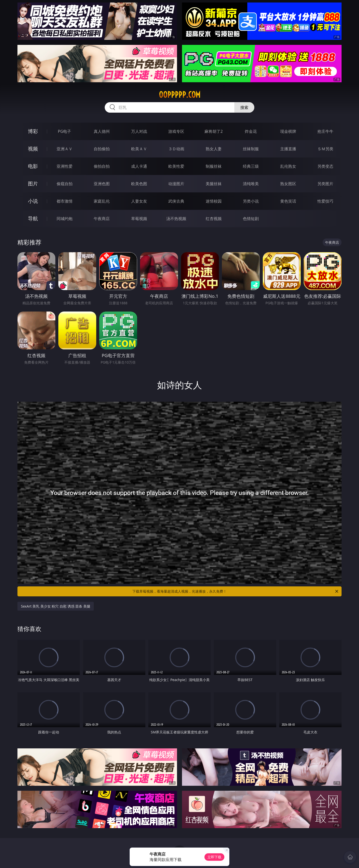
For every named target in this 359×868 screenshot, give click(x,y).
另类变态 (325, 166)
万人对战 (139, 131)
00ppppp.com (180, 95)
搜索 (244, 107)
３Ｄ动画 (176, 149)
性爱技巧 (325, 201)
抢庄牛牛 (325, 131)
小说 (33, 201)
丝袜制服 (251, 149)
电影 (33, 166)
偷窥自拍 (65, 184)
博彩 (33, 131)
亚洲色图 (102, 184)
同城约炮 (65, 219)
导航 (33, 218)
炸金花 (251, 131)
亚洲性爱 (65, 166)
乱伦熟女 (288, 166)
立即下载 (214, 857)
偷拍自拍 (102, 166)
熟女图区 (288, 184)
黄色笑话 (288, 201)
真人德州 (102, 131)
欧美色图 (139, 184)
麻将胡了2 (214, 131)
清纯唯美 (251, 184)
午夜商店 (102, 219)
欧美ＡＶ (139, 149)
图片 (33, 184)
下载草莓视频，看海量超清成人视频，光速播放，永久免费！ (236, 591)
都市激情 (65, 201)
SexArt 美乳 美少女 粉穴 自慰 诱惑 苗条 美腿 (56, 606)
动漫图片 (176, 184)
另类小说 (251, 201)
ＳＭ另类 (325, 149)
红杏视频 (214, 219)
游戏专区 (176, 131)
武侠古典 (176, 201)
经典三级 (251, 166)
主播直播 (288, 149)
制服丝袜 (214, 166)
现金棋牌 (288, 131)
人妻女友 (139, 201)
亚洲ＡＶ (65, 149)
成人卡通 (139, 166)
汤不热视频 (176, 219)
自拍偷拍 (102, 149)
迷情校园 (214, 201)
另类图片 (325, 184)
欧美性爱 (176, 166)
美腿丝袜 (214, 184)
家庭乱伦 (102, 201)
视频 (33, 149)
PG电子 (64, 131)
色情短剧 (251, 219)
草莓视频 (139, 219)
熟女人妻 (214, 149)
